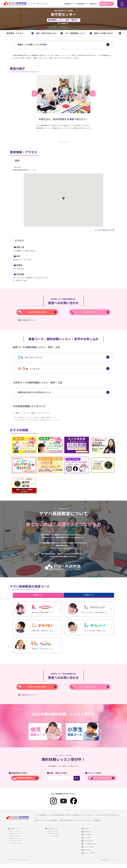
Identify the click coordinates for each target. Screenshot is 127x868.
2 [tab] (62, 142)
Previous (35, 94)
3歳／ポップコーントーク (16, 839)
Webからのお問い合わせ (37, 312)
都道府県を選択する (25, 779)
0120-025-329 (90, 312)
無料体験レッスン (106, 4)
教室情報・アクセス (15, 33)
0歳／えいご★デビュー (16, 832)
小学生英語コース (80, 4)
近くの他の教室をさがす (103, 230)
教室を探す (92, 4)
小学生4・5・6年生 (52, 834)
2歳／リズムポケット (15, 837)
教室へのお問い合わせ (104, 33)
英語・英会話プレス (89, 842)
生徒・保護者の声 (88, 835)
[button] (63, 198)
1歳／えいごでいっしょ (16, 834)
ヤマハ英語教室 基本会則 (90, 845)
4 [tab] (68, 142)
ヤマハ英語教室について (75, 33)
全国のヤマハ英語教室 (89, 854)
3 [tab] (65, 142)
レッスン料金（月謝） (16, 844)
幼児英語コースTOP (15, 829)
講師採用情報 (87, 851)
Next (92, 94)
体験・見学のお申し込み (46, 33)
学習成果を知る (88, 833)
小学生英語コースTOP (53, 829)
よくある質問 (87, 839)
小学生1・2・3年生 (52, 832)
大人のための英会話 (89, 848)
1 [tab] (59, 142)
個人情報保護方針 (105, 861)
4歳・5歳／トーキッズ (16, 842)
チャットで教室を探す (102, 779)
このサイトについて (115, 861)
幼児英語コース (67, 4)
